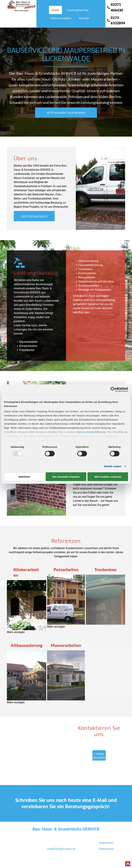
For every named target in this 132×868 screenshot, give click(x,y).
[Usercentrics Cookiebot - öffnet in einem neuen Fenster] (113, 389)
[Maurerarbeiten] (66, 675)
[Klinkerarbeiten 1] (27, 605)
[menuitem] (57, 10)
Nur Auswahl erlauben (66, 477)
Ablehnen (24, 477)
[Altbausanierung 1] (27, 675)
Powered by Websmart (66, 862)
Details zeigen (113, 466)
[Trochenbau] (105, 600)
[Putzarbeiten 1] (66, 600)
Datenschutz (106, 849)
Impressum (106, 843)
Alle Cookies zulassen (108, 477)
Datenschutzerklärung (91, 432)
